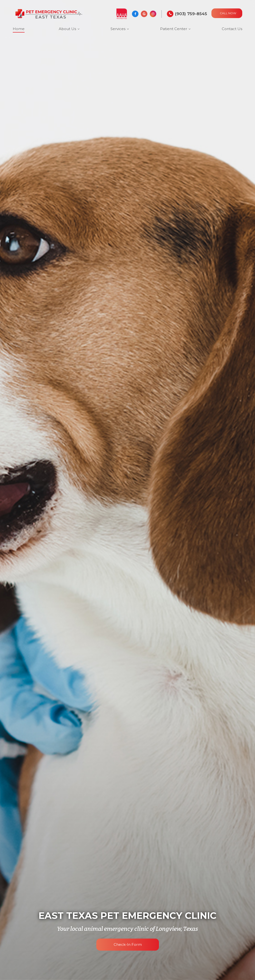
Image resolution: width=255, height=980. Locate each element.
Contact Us (232, 29)
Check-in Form (127, 944)
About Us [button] (67, 29)
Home (19, 29)
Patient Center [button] (174, 29)
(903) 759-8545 (191, 14)
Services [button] (118, 29)
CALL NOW (228, 13)
